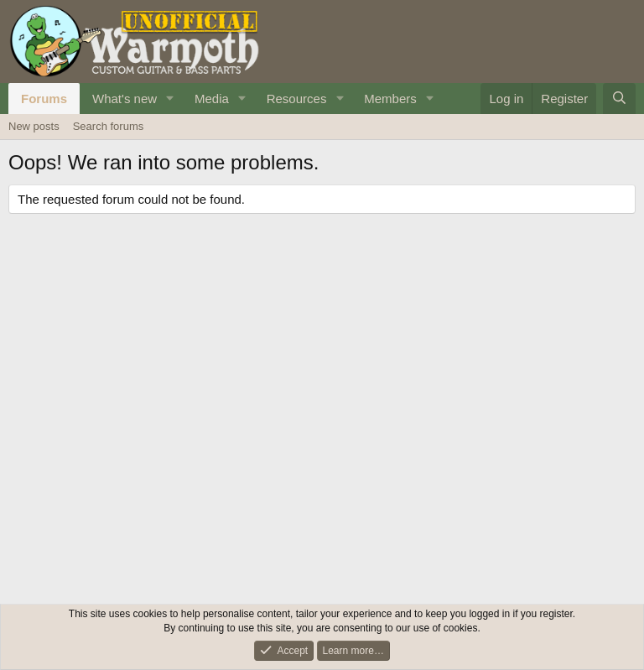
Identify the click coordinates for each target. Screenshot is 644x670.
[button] (170, 99)
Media (212, 99)
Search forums (109, 126)
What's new (125, 99)
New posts (34, 126)
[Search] (619, 99)
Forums (44, 99)
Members (390, 99)
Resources (297, 99)
